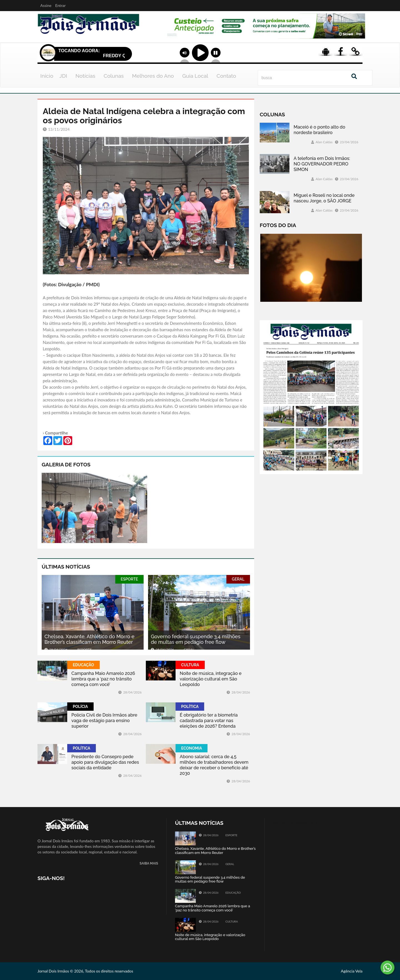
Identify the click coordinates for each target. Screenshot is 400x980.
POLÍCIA (80, 707)
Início (47, 76)
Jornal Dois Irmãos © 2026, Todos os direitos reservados (85, 971)
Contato (226, 76)
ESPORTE (129, 579)
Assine (46, 5)
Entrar (61, 5)
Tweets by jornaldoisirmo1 (295, 823)
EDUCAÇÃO (83, 665)
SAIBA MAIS (149, 864)
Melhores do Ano (153, 76)
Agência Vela (352, 971)
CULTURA (190, 665)
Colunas (114, 76)
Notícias (85, 76)
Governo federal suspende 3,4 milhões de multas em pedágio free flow (196, 639)
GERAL (238, 579)
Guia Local (195, 76)
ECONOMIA (192, 748)
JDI (63, 76)
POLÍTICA (190, 707)
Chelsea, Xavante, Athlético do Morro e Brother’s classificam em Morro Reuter (89, 639)
